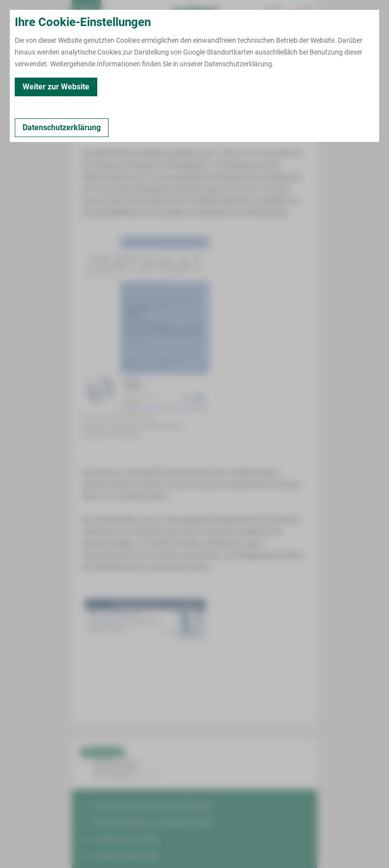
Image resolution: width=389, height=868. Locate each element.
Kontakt (89, 98)
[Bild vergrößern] (145, 319)
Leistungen (171, 98)
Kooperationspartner (230, 98)
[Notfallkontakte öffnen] (303, 15)
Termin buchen (116, 15)
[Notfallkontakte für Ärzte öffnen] (273, 15)
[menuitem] (86, 15)
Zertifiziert (127, 98)
